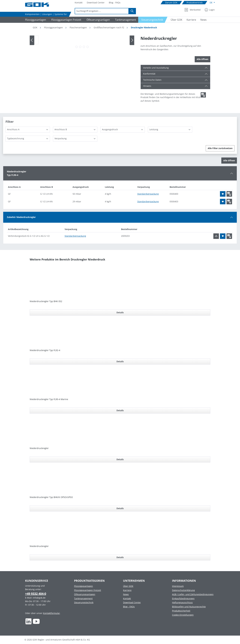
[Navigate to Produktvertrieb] (195, 3)
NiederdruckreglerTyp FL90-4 (17, 173)
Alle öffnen (202, 59)
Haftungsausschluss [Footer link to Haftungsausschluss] (182, 602)
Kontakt (127, 598)
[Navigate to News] (203, 20)
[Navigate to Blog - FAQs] (115, 3)
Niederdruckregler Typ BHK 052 (46, 301)
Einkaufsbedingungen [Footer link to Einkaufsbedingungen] (183, 598)
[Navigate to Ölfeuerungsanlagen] (98, 20)
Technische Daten (152, 80)
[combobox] (102, 11)
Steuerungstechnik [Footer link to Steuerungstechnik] (84, 602)
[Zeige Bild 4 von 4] (88, 47)
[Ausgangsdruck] (123, 130)
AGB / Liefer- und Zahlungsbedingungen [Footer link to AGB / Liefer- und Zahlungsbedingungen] (193, 594)
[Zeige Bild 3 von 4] (84, 47)
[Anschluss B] (75, 130)
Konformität (149, 74)
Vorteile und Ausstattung (156, 68)
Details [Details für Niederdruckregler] (120, 459)
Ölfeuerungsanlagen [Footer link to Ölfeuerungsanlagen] (85, 594)
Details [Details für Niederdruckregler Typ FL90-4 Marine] (120, 410)
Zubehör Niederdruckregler (21, 217)
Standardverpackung (148, 194)
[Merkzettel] (193, 10)
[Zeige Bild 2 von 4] (80, 47)
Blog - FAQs (129, 607)
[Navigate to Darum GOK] (171, 3)
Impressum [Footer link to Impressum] (178, 586)
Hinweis (147, 86)
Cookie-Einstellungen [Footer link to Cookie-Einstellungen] (183, 615)
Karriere (127, 590)
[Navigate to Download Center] (96, 3)
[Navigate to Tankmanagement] (125, 20)
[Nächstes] (132, 40)
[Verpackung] (75, 139)
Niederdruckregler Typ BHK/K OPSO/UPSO (51, 497)
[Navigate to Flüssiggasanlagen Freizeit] (66, 20)
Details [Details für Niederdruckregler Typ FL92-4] (120, 361)
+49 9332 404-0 (36, 594)
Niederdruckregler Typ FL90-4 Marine (49, 399)
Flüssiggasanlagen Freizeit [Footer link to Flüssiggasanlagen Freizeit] (88, 590)
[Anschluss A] (28, 130)
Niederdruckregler (39, 448)
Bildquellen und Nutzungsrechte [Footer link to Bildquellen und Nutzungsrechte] (189, 607)
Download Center (132, 602)
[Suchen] (132, 11)
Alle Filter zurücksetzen (220, 148)
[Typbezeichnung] (28, 139)
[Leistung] (170, 130)
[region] (82, 42)
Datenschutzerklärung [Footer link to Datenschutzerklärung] (183, 590)
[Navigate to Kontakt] (79, 3)
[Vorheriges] (32, 40)
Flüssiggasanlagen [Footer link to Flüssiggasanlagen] (83, 586)
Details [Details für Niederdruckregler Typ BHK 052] (120, 312)
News (126, 594)
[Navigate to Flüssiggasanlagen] (35, 20)
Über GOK (128, 586)
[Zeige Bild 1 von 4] (77, 47)
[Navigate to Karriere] (191, 20)
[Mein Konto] (210, 10)
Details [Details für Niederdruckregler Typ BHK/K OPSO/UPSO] (120, 508)
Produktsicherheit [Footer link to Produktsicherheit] (181, 611)
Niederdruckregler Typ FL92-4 (45, 350)
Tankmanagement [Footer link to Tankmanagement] (83, 598)
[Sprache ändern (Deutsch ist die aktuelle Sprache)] (212, 3)
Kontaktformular (51, 613)
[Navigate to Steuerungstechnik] (153, 20)
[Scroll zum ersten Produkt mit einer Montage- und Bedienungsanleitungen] (203, 95)
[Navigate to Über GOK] (175, 20)
